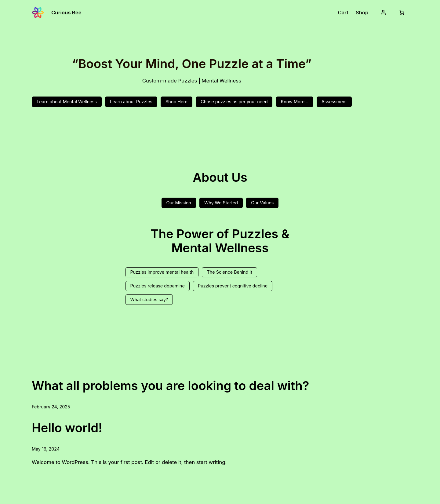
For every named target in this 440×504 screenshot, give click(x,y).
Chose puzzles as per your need (234, 102)
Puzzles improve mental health (162, 272)
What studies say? (149, 299)
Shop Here (176, 102)
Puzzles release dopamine (158, 286)
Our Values (262, 203)
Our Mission (179, 203)
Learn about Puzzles (131, 102)
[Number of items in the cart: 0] (402, 13)
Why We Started (221, 203)
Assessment (334, 102)
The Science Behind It (229, 272)
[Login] (383, 13)
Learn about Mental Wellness (67, 102)
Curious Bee (66, 13)
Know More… (295, 102)
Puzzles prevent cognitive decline (233, 286)
